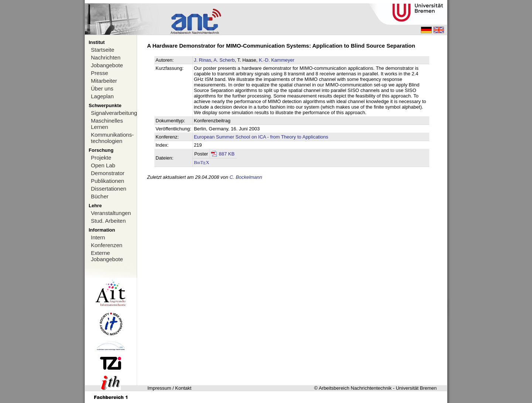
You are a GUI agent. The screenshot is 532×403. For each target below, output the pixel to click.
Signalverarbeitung (114, 113)
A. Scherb (224, 60)
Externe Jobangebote (107, 256)
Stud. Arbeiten (108, 221)
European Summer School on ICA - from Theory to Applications (261, 137)
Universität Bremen (416, 388)
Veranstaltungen (111, 213)
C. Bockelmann (246, 177)
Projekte (101, 158)
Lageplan (102, 96)
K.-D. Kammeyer (277, 60)
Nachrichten (106, 57)
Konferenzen (107, 245)
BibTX (202, 162)
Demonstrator (108, 173)
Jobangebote (107, 65)
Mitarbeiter (104, 81)
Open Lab (103, 165)
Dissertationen (109, 189)
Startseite (103, 50)
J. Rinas (203, 60)
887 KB (227, 154)
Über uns (102, 88)
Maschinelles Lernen (107, 124)
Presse (100, 73)
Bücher (100, 196)
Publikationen (108, 181)
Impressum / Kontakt (169, 388)
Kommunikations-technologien (112, 138)
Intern (98, 237)
